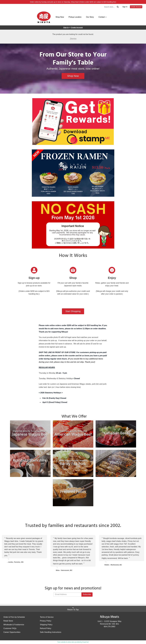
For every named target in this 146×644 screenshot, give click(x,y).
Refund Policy (46, 628)
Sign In (125, 7)
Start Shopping (73, 311)
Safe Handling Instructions (51, 632)
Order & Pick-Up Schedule (14, 617)
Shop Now (60, 17)
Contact (102, 17)
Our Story (90, 17)
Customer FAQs (10, 628)
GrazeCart (85, 642)
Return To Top (73, 609)
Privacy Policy (46, 621)
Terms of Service (47, 617)
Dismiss (73, 39)
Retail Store (8, 621)
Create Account (136, 7)
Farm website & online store (66, 642)
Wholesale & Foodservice (14, 625)
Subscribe (87, 594)
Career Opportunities (12, 632)
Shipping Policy (46, 625)
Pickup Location (75, 17)
